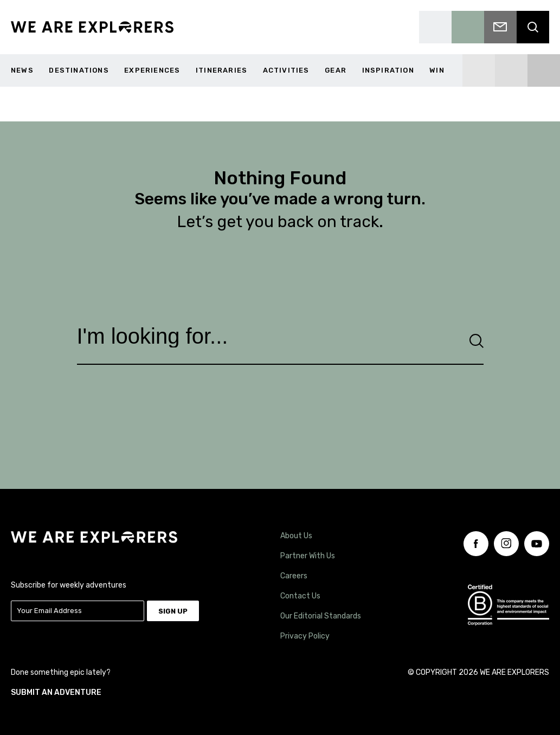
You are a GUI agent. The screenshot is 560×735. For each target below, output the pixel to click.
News (22, 70)
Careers (294, 572)
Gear (336, 70)
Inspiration (388, 70)
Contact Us (300, 592)
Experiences (152, 70)
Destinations (79, 70)
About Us (296, 531)
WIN (437, 70)
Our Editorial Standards (321, 612)
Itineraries (221, 70)
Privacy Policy (305, 632)
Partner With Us (308, 552)
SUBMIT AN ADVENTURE (56, 683)
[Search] (477, 340)
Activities (286, 70)
